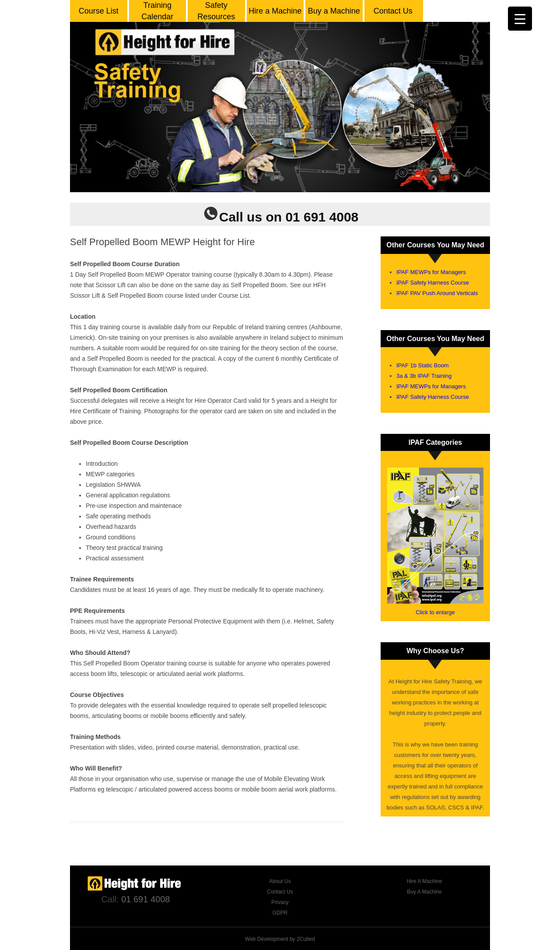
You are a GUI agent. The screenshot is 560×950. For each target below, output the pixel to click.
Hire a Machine (275, 11)
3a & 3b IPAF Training (424, 376)
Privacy (280, 902)
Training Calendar (157, 11)
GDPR (280, 913)
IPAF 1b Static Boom (423, 365)
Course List (99, 11)
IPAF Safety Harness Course (433, 283)
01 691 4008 (145, 899)
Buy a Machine (334, 11)
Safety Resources (216, 11)
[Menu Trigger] (520, 19)
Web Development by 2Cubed (280, 939)
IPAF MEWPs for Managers (431, 272)
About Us (280, 881)
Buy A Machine (424, 892)
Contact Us (393, 11)
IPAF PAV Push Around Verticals (437, 293)
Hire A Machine (425, 881)
